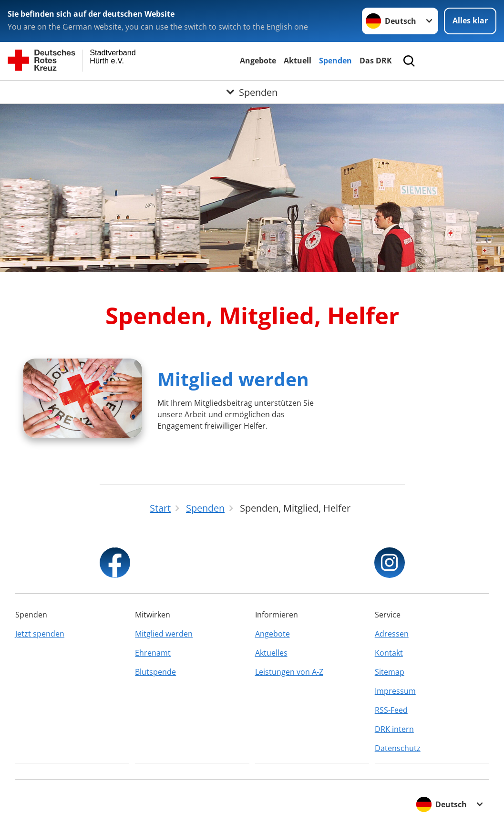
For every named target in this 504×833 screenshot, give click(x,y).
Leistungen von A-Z (289, 672)
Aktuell (298, 61)
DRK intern (394, 729)
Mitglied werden (233, 379)
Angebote (258, 61)
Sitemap (390, 672)
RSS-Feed (391, 710)
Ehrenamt (153, 653)
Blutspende (155, 672)
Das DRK (376, 61)
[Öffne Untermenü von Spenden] (252, 92)
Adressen (392, 634)
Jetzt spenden (40, 634)
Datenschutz (398, 748)
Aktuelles (271, 653)
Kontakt (389, 653)
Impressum (395, 691)
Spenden (335, 61)
